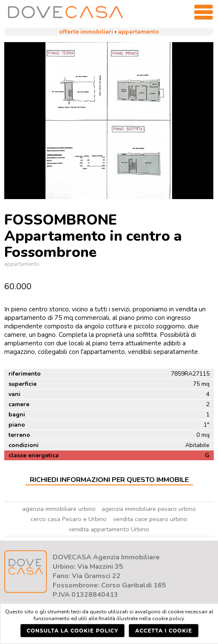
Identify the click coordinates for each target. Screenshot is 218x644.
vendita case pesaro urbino (150, 519)
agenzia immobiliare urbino (59, 509)
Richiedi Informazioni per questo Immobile (109, 480)
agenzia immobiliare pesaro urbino (149, 509)
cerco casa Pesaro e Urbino (69, 519)
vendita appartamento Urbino (109, 529)
